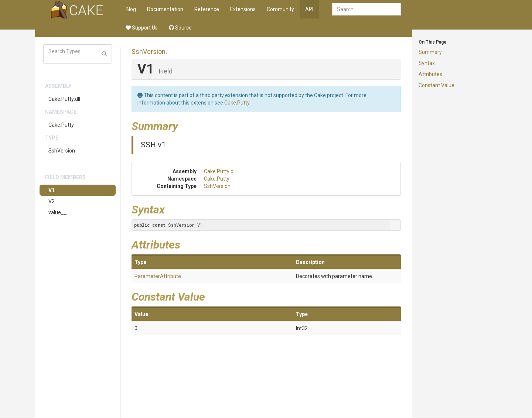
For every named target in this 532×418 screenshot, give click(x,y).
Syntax (427, 63)
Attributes (430, 74)
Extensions (243, 9)
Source (180, 28)
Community (280, 9)
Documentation (165, 9)
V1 (52, 190)
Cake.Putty (61, 125)
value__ (58, 212)
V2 (52, 201)
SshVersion (62, 151)
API (309, 9)
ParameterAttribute (158, 276)
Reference (207, 9)
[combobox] (366, 9)
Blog (131, 9)
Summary (430, 52)
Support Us (142, 28)
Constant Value (436, 85)
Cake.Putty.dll (64, 99)
